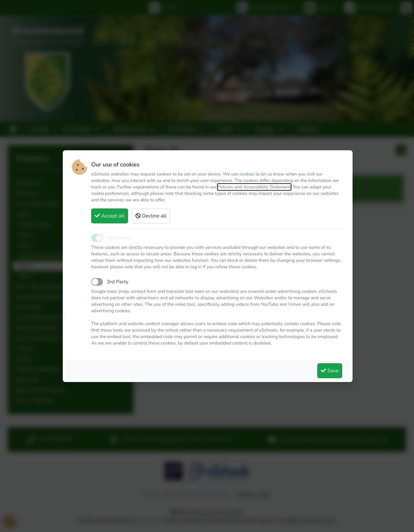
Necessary (119, 238)
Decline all (151, 216)
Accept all (110, 216)
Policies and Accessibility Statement (254, 187)
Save (330, 371)
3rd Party (118, 282)
